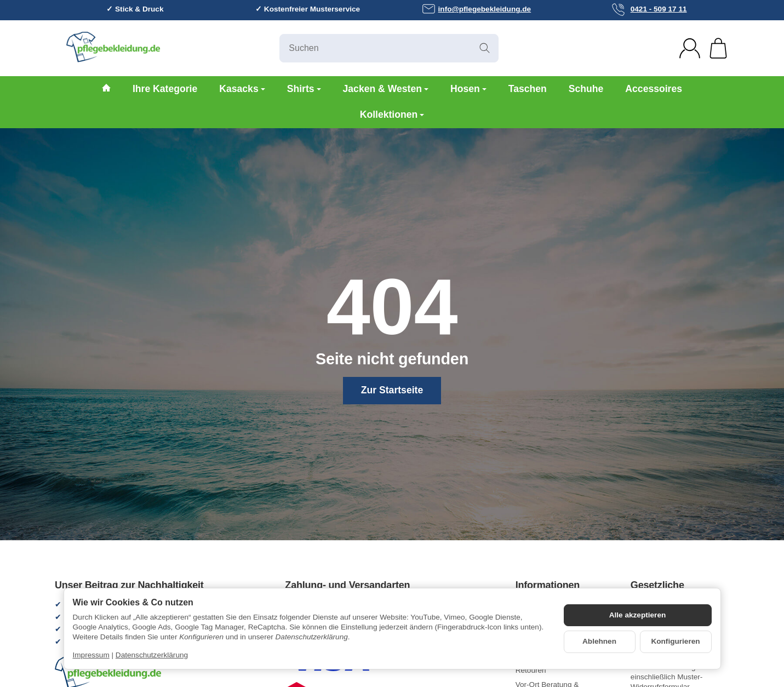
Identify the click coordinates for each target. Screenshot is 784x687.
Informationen (548, 585)
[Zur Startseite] (167, 48)
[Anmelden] (690, 48)
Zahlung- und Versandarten (347, 585)
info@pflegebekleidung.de (477, 9)
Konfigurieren (675, 641)
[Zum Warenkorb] (718, 48)
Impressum (91, 655)
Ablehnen (599, 641)
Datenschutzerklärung (152, 655)
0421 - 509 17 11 (649, 10)
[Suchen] (389, 48)
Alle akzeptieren (638, 615)
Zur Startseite (392, 390)
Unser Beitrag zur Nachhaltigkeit (129, 585)
